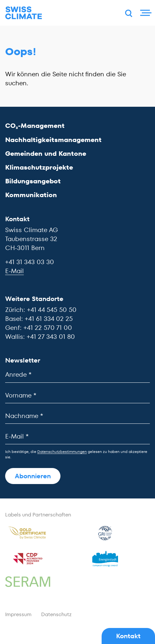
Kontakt (128, 636)
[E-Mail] (77, 436)
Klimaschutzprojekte (39, 167)
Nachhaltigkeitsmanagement (53, 140)
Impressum (18, 614)
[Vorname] (77, 395)
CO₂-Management (35, 126)
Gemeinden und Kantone (46, 154)
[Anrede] (77, 375)
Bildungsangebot (33, 181)
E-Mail (14, 271)
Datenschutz (56, 614)
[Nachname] (77, 416)
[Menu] (145, 13)
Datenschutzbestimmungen (62, 452)
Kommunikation (31, 195)
